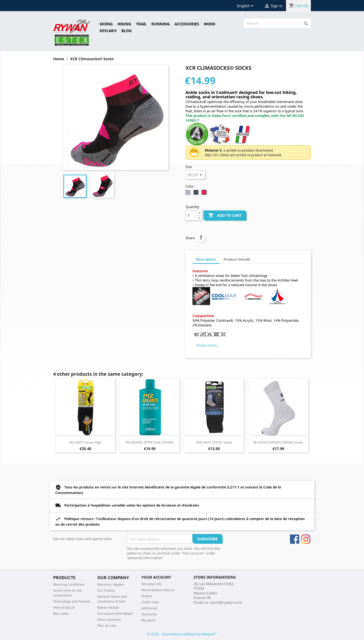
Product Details (237, 259)
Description (206, 259)
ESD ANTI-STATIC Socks (214, 442)
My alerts (149, 620)
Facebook (295, 539)
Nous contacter (109, 619)
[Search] (278, 23)
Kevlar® (108, 31)
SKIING (106, 24)
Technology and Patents (72, 601)
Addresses (149, 608)
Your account (156, 577)
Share (201, 237)
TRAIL (141, 24)
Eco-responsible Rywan (115, 613)
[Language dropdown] (246, 6)
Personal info (152, 584)
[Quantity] (191, 216)
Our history (106, 590)
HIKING (124, 24)
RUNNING (161, 24)
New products (64, 607)
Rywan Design (108, 607)
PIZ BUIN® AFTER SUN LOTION (150, 442)
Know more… (208, 345)
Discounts (149, 614)
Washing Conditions (69, 584)
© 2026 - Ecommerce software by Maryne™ (182, 634)
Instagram (306, 539)
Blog (127, 31)
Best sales (61, 613)
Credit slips (150, 602)
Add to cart (225, 216)
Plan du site (106, 625)
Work (210, 24)
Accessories (187, 24)
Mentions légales (111, 584)
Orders (147, 596)
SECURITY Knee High (85, 442)
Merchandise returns (158, 590)
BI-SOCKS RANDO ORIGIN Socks (278, 442)
